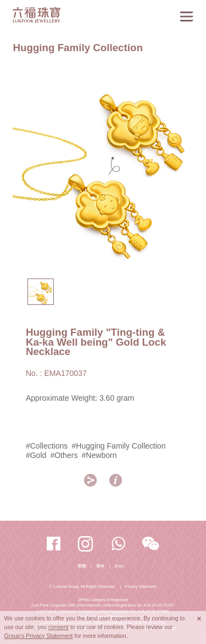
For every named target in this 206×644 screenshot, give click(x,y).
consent (59, 627)
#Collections (47, 446)
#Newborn (99, 455)
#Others (64, 455)
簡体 (100, 566)
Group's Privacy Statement (39, 636)
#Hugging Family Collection (119, 446)
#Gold (36, 455)
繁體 (82, 566)
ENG (119, 566)
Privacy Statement (141, 586)
